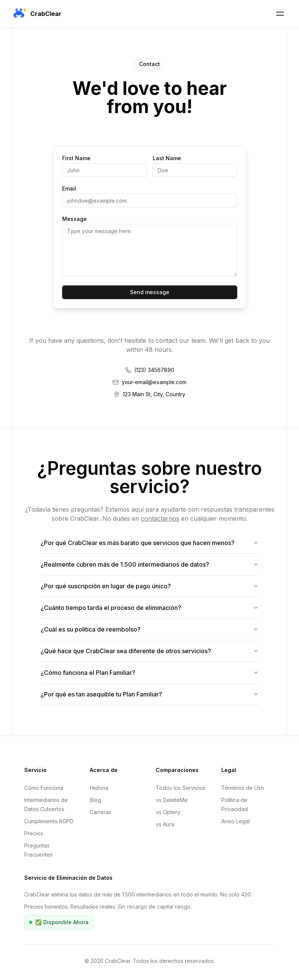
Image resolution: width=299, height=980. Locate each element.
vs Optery (168, 812)
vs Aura (165, 824)
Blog (95, 800)
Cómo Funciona (44, 788)
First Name (76, 158)
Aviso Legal (236, 821)
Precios (34, 833)
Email (69, 189)
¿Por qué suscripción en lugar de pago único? (150, 586)
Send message (150, 292)
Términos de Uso (243, 788)
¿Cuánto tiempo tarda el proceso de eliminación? (150, 608)
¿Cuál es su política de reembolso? (150, 629)
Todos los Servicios (181, 788)
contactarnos (160, 518)
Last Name (167, 158)
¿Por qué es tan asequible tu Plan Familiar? (150, 694)
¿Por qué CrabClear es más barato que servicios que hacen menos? (150, 543)
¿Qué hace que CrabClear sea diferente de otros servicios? (150, 651)
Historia (99, 788)
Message (74, 219)
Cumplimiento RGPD (49, 821)
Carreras (101, 812)
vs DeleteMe (172, 800)
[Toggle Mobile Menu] (280, 14)
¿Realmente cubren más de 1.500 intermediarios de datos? (150, 564)
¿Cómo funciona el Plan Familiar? (150, 673)
